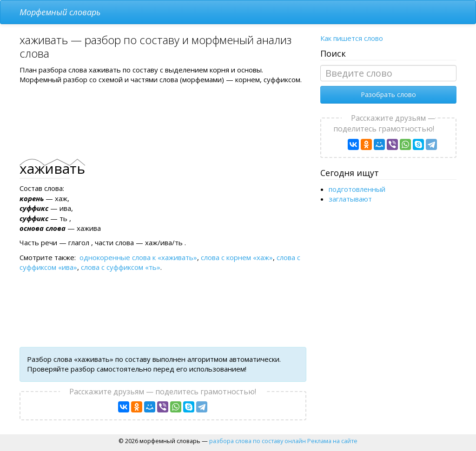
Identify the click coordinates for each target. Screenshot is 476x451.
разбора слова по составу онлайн (258, 441)
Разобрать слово (388, 95)
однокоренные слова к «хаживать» (138, 257)
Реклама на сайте (332, 441)
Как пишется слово (352, 38)
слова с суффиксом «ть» (121, 267)
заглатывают (350, 199)
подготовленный (357, 189)
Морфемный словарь (60, 12)
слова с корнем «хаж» (237, 257)
